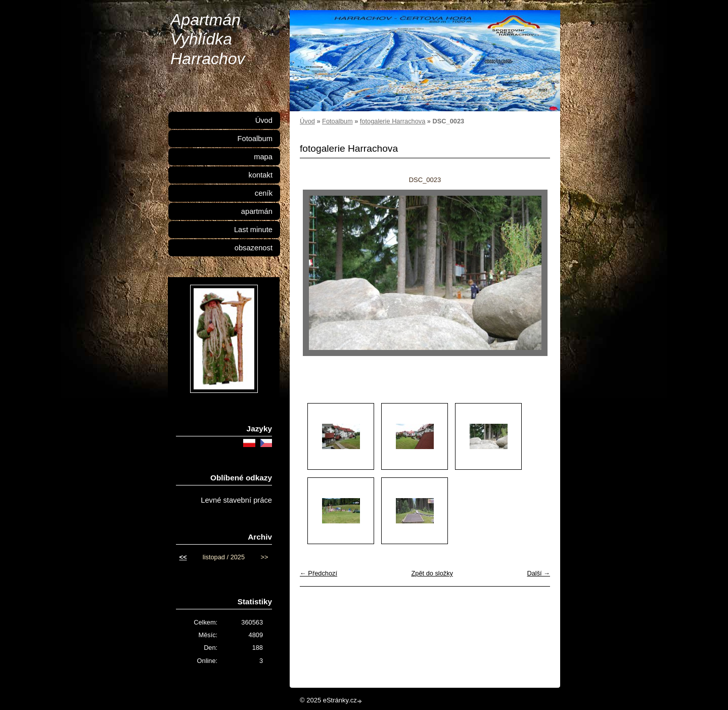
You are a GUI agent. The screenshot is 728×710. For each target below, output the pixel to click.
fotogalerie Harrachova (393, 121)
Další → (538, 573)
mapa (263, 157)
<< (183, 557)
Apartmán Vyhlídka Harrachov (208, 39)
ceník (264, 193)
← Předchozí (318, 573)
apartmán (257, 211)
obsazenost (254, 248)
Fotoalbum (337, 121)
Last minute (253, 230)
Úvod (307, 121)
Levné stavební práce (236, 500)
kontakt (261, 175)
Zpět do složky (432, 573)
